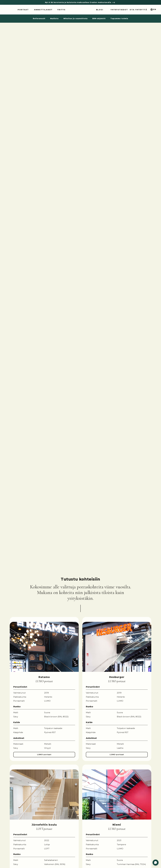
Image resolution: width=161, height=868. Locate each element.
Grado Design (80, 10)
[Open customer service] (156, 863)
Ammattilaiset (43, 10)
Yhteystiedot (119, 10)
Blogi (100, 10)
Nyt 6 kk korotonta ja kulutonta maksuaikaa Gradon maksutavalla (78, 2)
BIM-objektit (99, 19)
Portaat (23, 10)
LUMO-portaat (44, 755)
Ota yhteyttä (138, 10)
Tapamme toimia (119, 19)
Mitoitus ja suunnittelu (76, 19)
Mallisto (54, 19)
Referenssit (39, 19)
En (155, 9)
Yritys (61, 10)
